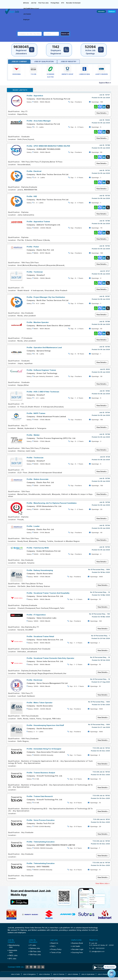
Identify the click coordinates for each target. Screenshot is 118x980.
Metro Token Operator (43, 703)
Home (26, 3)
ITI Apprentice (40, 615)
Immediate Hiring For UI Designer (47, 749)
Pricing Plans (55, 3)
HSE (35, 196)
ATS (63, 3)
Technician (38, 272)
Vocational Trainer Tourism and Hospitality (52, 593)
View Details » (103, 585)
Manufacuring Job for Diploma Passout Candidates (55, 503)
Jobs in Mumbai (44, 974)
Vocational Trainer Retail (44, 636)
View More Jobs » (102, 883)
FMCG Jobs (13, 955)
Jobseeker (101, 11)
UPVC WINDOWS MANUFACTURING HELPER (52, 146)
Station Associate (41, 479)
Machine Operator (41, 322)
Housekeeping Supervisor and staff (49, 725)
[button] (110, 967)
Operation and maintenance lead (48, 347)
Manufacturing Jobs (14, 946)
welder (37, 435)
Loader (37, 526)
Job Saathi (31, 8)
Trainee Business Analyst (44, 773)
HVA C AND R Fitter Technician (46, 392)
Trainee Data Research (43, 796)
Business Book (77, 943)
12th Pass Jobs (35, 951)
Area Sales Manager (42, 121)
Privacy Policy (56, 949)
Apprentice (38, 96)
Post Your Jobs (43, 3)
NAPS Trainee (39, 413)
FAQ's (53, 946)
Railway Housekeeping (43, 570)
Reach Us (54, 943)
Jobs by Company (19, 62)
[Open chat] (112, 974)
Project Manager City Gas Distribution (49, 297)
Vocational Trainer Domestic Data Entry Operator (54, 658)
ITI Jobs (32, 945)
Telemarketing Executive (44, 842)
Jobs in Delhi (15, 974)
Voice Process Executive (44, 820)
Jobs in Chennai (59, 974)
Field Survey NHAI (41, 548)
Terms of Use (55, 952)
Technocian (39, 458)
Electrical (37, 171)
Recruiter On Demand (73, 3)
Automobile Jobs (12, 951)
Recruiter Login (77, 949)
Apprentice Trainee (42, 222)
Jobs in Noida (102, 974)
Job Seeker (27, 14)
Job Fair (34, 3)
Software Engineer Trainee (45, 370)
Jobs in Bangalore (29, 974)
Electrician (38, 680)
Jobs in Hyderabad (88, 974)
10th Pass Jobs (35, 955)
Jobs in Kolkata (73, 974)
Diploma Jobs (34, 948)
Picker (36, 247)
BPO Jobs (12, 959)
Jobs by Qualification (44, 62)
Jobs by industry (68, 62)
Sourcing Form (77, 952)
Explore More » (105, 83)
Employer (26, 20)
